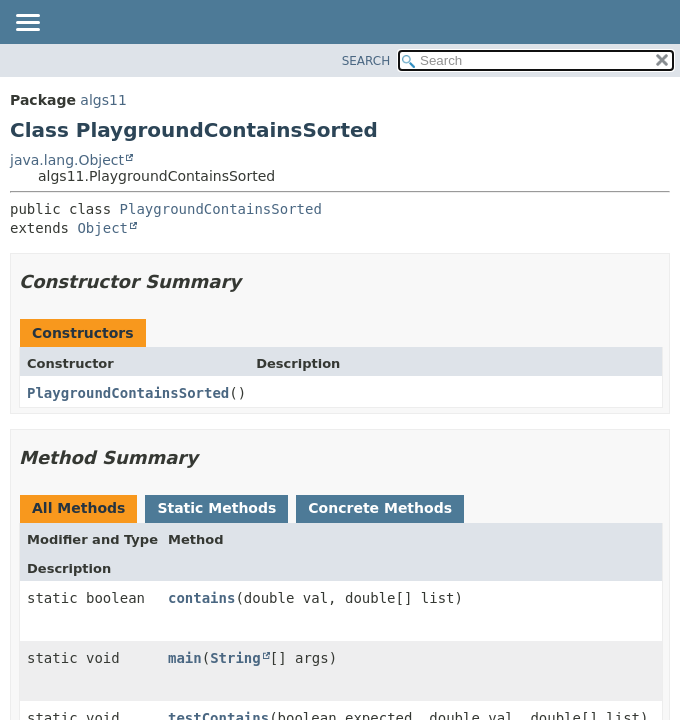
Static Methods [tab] (216, 508)
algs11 (103, 100)
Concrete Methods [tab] (380, 508)
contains (201, 598)
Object (102, 228)
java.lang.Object (67, 160)
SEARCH (366, 61)
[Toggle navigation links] (27, 24)
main (185, 658)
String (235, 658)
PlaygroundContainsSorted (221, 209)
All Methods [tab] (78, 508)
